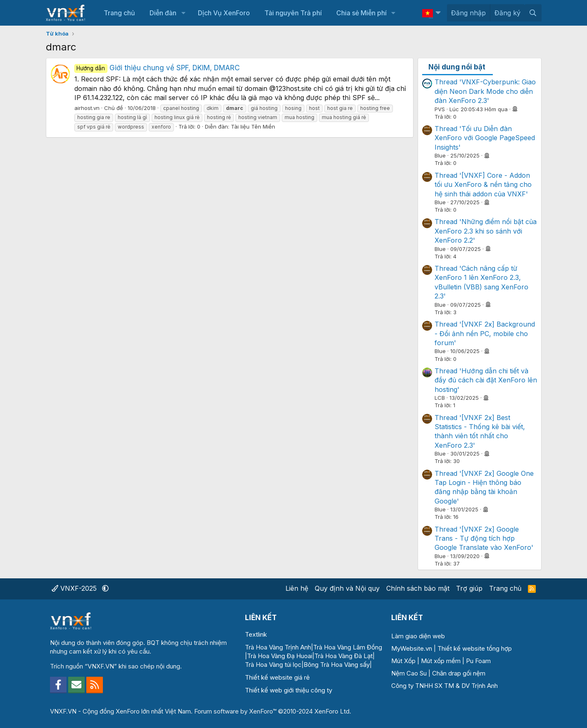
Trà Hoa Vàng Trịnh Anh (278, 647)
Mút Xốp (403, 661)
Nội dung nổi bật (457, 67)
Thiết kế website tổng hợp (475, 648)
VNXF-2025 (75, 588)
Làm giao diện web (418, 636)
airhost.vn (87, 108)
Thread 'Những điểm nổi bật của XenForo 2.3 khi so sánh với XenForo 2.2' (486, 231)
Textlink (256, 634)
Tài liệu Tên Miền (253, 127)
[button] (183, 13)
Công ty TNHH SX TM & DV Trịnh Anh (444, 686)
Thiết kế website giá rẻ (277, 677)
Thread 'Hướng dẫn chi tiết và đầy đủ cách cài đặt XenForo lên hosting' (486, 380)
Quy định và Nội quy (347, 588)
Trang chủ (119, 13)
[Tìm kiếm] (533, 13)
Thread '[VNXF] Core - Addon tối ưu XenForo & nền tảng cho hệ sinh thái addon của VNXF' (483, 185)
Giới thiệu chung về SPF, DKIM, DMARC (157, 68)
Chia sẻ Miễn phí (361, 13)
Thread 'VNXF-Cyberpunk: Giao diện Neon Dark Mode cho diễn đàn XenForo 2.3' (485, 91)
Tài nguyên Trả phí (293, 13)
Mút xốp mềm (441, 661)
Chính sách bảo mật (418, 588)
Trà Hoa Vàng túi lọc (273, 665)
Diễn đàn (163, 13)
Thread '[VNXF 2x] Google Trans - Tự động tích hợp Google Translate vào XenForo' (484, 538)
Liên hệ (297, 588)
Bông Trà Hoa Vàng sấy (337, 665)
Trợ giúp (469, 588)
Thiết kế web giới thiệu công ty (289, 690)
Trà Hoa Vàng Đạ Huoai (280, 656)
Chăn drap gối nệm (459, 673)
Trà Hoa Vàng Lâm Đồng (348, 647)
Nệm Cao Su (409, 673)
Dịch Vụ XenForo (224, 13)
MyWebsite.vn (412, 648)
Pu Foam (478, 661)
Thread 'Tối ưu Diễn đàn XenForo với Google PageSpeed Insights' (485, 138)
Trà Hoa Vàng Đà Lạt (343, 656)
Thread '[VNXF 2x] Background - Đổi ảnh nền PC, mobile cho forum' (485, 333)
